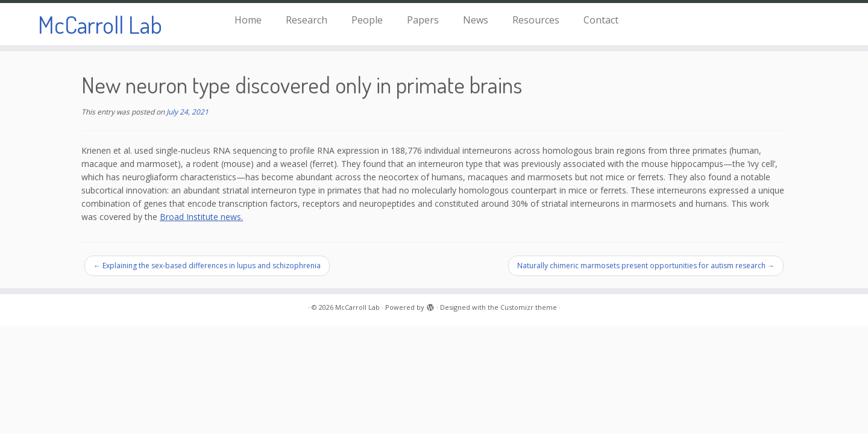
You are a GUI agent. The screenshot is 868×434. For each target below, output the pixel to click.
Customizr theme (529, 307)
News (476, 20)
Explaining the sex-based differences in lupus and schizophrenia (207, 266)
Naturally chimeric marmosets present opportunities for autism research (646, 266)
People (367, 20)
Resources (536, 20)
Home (248, 20)
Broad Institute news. (201, 217)
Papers (423, 20)
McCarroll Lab (100, 24)
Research (307, 20)
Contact (601, 20)
